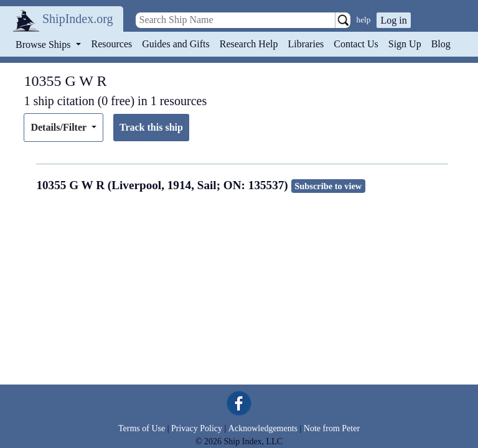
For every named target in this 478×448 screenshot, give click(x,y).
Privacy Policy (197, 428)
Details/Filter (59, 127)
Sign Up (405, 44)
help (364, 20)
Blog (441, 44)
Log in (393, 20)
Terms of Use (142, 428)
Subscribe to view (328, 186)
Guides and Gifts (176, 44)
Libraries (306, 44)
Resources (112, 44)
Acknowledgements (263, 428)
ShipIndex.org (78, 19)
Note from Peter (332, 428)
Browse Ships (44, 44)
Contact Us (356, 44)
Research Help (249, 44)
